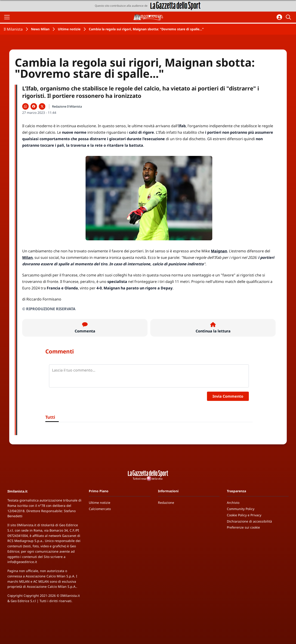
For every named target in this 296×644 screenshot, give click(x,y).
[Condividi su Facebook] (34, 106)
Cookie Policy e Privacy (244, 515)
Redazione (166, 503)
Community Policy (241, 509)
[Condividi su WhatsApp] (25, 106)
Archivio (233, 503)
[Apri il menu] (7, 17)
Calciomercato (100, 509)
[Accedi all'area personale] (279, 17)
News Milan (40, 29)
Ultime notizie (69, 29)
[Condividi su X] (42, 106)
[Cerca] (289, 17)
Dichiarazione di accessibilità (249, 521)
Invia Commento (228, 396)
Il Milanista (13, 29)
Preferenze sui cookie (243, 527)
